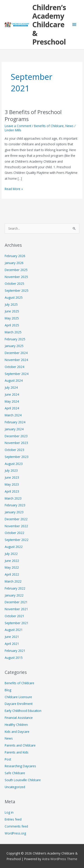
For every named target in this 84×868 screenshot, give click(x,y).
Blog (8, 690)
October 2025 (14, 284)
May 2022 (12, 567)
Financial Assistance (19, 718)
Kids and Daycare (17, 732)
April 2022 (12, 574)
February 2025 (15, 339)
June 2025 (12, 311)
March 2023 (13, 498)
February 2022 (15, 588)
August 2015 (14, 658)
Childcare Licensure (18, 697)
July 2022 (11, 554)
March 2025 (13, 332)
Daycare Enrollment (19, 704)
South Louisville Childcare (23, 780)
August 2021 (14, 630)
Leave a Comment (18, 126)
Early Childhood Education (23, 711)
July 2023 (11, 470)
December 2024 (16, 353)
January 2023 (14, 512)
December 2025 (16, 270)
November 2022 (16, 526)
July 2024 (11, 387)
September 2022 (17, 540)
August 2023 (14, 464)
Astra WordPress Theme (60, 859)
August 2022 (14, 547)
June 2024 (12, 394)
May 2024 (12, 401)
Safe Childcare (15, 773)
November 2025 (16, 277)
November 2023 (16, 443)
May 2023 (12, 484)
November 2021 (16, 609)
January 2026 (14, 263)
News (69, 126)
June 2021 (12, 637)
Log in (9, 812)
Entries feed (13, 819)
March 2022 (13, 581)
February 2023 (15, 505)
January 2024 (14, 429)
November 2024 (16, 360)
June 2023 (12, 477)
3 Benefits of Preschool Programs (33, 116)
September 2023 (17, 457)
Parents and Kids (17, 752)
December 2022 (16, 519)
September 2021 (17, 623)
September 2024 (17, 374)
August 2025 (14, 297)
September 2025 (17, 290)
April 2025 (12, 325)
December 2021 (16, 602)
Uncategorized (15, 787)
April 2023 (12, 491)
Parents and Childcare (20, 745)
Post (8, 759)
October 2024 (14, 367)
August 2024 (14, 380)
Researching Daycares (20, 766)
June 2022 (12, 561)
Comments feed (16, 826)
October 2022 (14, 533)
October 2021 (14, 616)
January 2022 (14, 595)
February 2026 (15, 256)
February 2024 (15, 422)
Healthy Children (16, 725)
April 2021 (12, 644)
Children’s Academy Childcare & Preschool (49, 25)
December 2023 (16, 436)
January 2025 (14, 346)
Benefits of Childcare (49, 126)
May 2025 (12, 318)
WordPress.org (15, 833)
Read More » (14, 188)
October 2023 (14, 450)
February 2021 (15, 651)
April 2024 (12, 408)
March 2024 (13, 415)
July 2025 (11, 304)
